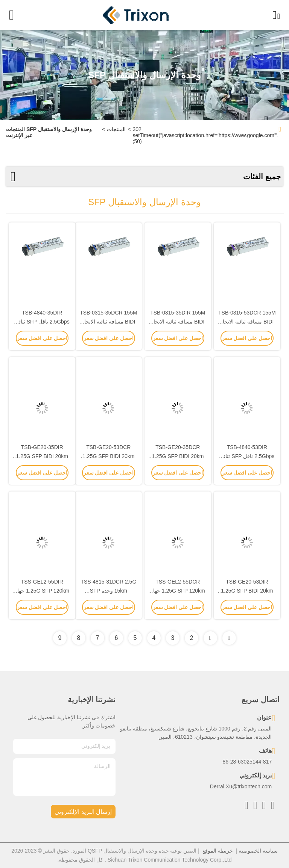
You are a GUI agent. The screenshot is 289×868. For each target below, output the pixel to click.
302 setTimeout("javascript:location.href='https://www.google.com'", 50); (206, 135)
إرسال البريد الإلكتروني (83, 812)
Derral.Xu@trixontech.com (241, 786)
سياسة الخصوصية (258, 851)
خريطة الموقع (218, 851)
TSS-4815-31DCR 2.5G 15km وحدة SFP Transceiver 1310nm (108, 591)
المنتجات (116, 129)
